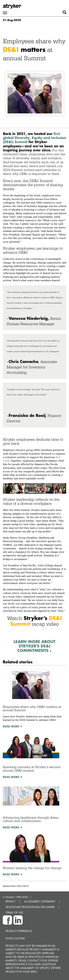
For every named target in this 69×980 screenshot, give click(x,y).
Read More (11, 726)
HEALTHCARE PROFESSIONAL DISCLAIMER (30, 907)
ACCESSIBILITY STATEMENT (40, 901)
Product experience (19, 931)
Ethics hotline (15, 938)
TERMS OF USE (14, 913)
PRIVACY (10, 901)
